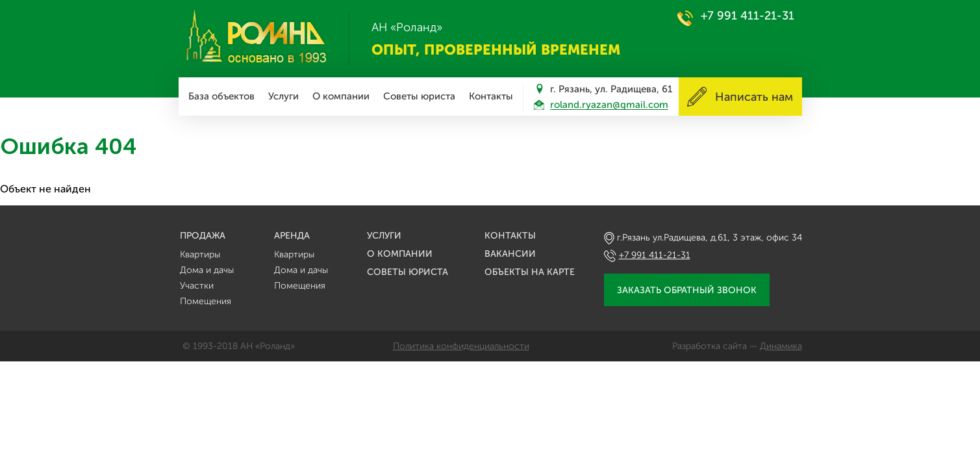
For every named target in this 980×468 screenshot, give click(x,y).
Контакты (491, 96)
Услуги (283, 96)
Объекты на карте (530, 272)
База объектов (221, 96)
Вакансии (510, 254)
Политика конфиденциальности (461, 346)
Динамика (781, 346)
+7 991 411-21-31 (748, 16)
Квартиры (200, 254)
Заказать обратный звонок (687, 290)
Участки (197, 286)
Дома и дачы (207, 270)
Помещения (206, 301)
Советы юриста (419, 96)
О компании (341, 96)
